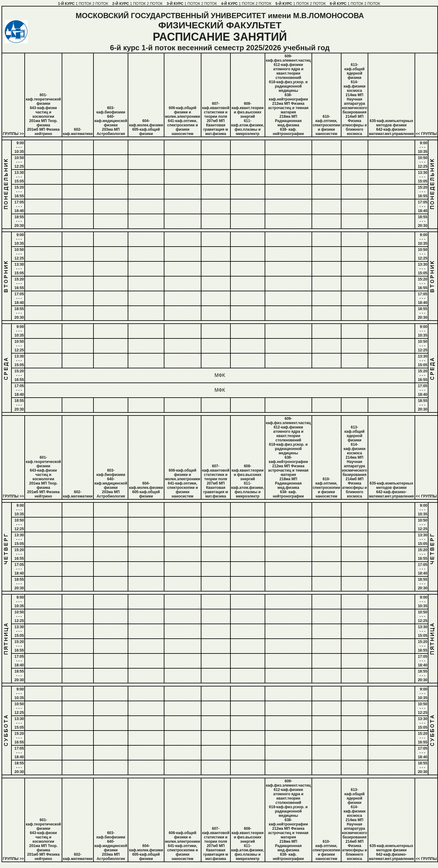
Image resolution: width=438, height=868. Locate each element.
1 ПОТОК (83, 4)
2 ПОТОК (100, 4)
